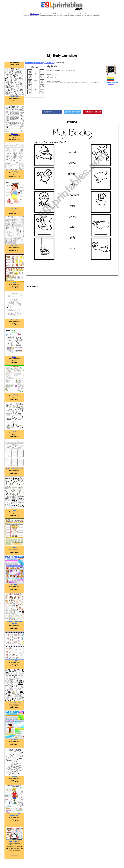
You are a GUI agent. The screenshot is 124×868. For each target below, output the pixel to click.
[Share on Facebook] (52, 112)
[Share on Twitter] (72, 112)
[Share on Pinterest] (93, 112)
